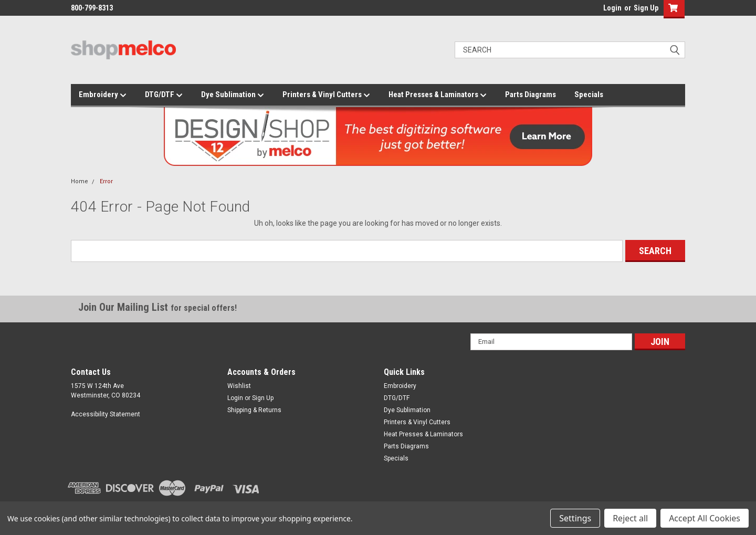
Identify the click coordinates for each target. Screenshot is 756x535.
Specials (589, 95)
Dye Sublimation (233, 95)
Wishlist (239, 386)
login (601, 11)
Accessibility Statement (106, 414)
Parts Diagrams (531, 95)
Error (106, 181)
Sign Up (646, 8)
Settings (575, 518)
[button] (672, 9)
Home (80, 181)
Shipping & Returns (254, 410)
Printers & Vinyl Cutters (326, 95)
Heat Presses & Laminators (438, 95)
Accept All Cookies (705, 518)
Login (612, 8)
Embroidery (103, 95)
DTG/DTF (164, 95)
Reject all (630, 518)
